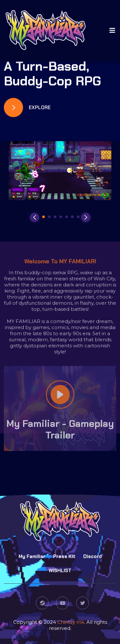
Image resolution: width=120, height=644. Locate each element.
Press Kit (64, 557)
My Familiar (32, 557)
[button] (44, 217)
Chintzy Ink (71, 622)
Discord (92, 557)
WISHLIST (60, 571)
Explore (27, 108)
